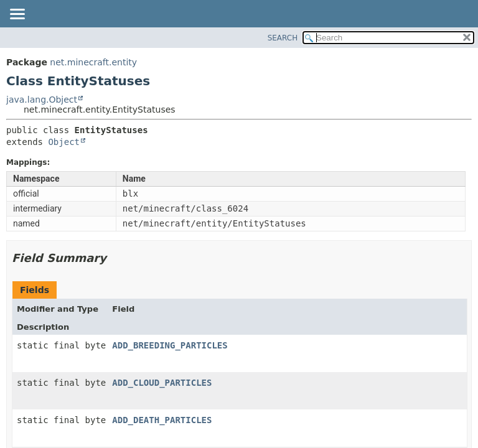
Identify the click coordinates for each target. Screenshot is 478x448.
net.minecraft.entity (93, 62)
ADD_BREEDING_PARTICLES (170, 345)
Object (64, 142)
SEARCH (283, 38)
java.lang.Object (42, 100)
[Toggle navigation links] (17, 15)
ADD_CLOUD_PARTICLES (162, 383)
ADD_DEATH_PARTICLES (162, 420)
